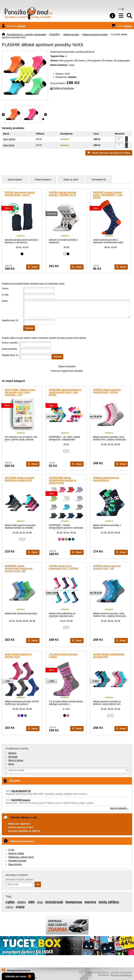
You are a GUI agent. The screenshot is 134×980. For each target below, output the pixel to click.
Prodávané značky (17, 749)
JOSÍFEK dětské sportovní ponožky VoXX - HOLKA (107, 391)
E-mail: (5, 295)
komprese (74, 902)
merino (90, 902)
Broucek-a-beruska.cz (121, 975)
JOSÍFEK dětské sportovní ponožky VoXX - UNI (107, 567)
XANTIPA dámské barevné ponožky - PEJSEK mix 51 (63, 194)
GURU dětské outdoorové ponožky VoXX (18, 656)
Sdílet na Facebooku (64, 88)
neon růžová (9, 139)
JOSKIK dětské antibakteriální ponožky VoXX (109, 656)
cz (119, 9)
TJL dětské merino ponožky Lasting (63, 656)
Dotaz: (5, 301)
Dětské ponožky (71, 35)
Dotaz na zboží (71, 180)
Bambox (12, 753)
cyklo (10, 902)
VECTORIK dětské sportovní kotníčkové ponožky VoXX (19, 479)
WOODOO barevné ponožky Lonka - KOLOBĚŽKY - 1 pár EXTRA (108, 195)
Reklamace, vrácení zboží (21, 857)
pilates (21, 902)
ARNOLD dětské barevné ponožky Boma (106, 479)
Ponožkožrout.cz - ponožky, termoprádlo (26, 35)
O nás (11, 850)
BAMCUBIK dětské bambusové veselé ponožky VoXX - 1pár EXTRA (65, 392)
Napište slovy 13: (10, 320)
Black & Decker (16, 760)
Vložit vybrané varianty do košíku (111, 153)
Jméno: (5, 288)
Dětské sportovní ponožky (95, 35)
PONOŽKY (55, 35)
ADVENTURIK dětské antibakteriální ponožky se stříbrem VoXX (63, 480)
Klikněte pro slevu (18, 976)
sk (123, 9)
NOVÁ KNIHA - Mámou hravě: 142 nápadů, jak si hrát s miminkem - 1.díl (20, 392)
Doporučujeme (15, 180)
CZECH (9, 907)
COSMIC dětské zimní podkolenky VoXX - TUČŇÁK (64, 567)
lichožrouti (54, 902)
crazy (20, 907)
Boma (11, 764)
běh (31, 902)
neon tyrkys (9, 145)
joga (40, 902)
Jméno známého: (10, 343)
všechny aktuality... (119, 808)
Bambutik (13, 757)
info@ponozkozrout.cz (18, 970)
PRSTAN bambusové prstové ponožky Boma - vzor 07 (20, 194)
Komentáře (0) (99, 180)
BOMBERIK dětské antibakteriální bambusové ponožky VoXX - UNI (19, 569)
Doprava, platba (16, 853)
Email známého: (10, 349)
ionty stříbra (109, 902)
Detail (33, 267)
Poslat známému (43, 180)
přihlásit (21, 26)
